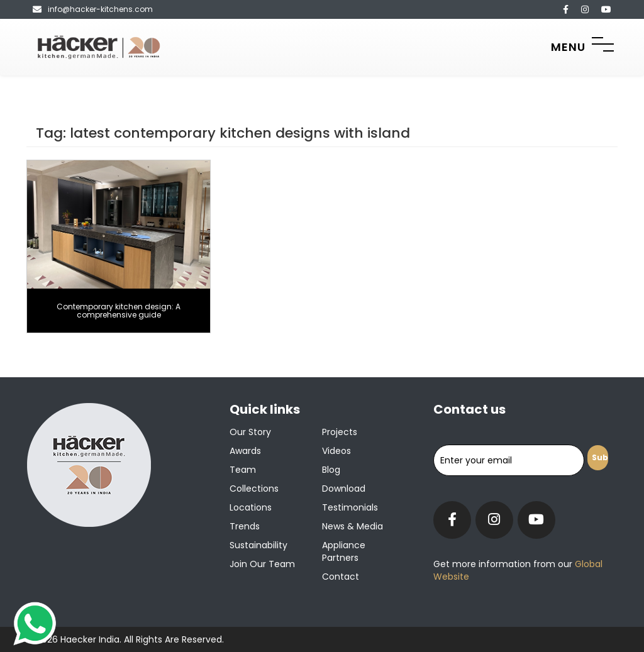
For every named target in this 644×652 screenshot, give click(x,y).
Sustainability (258, 545)
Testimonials (350, 507)
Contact (341, 577)
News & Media (353, 526)
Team (243, 470)
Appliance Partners (344, 551)
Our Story (250, 432)
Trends (245, 526)
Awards (245, 451)
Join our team (262, 564)
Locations (251, 507)
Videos (336, 451)
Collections (254, 489)
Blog (331, 470)
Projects (340, 432)
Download (344, 489)
